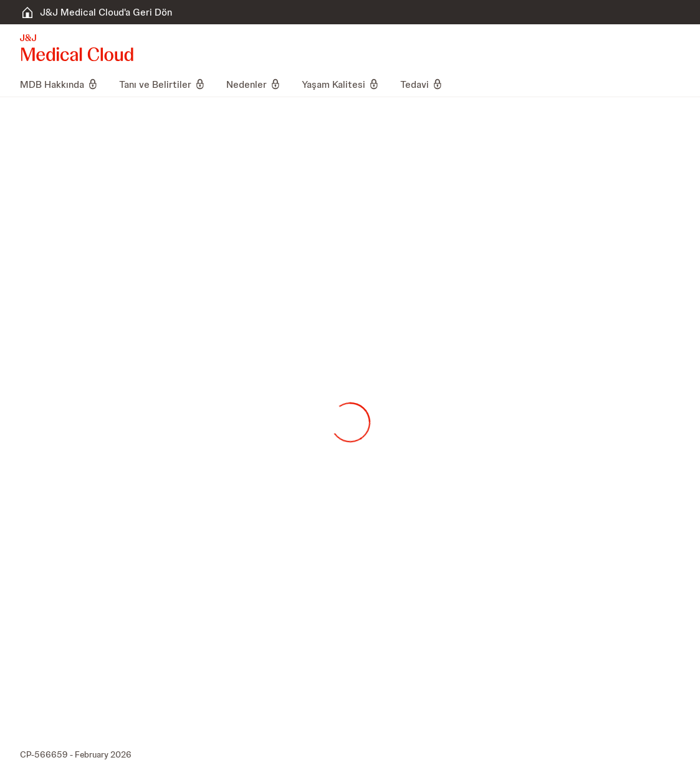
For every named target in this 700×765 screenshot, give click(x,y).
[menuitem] (65, 84)
